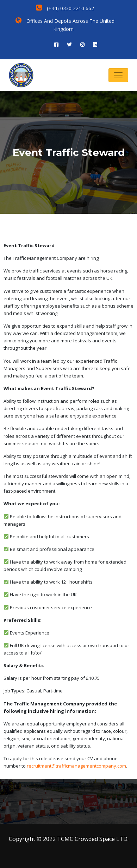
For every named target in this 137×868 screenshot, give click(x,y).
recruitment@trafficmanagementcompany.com (76, 766)
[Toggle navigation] (118, 75)
